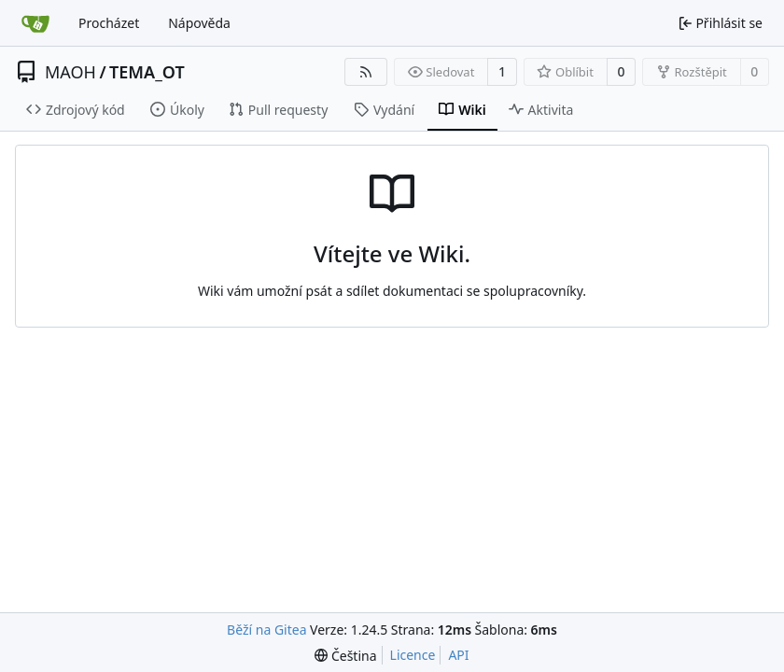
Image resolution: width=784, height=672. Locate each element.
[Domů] (35, 23)
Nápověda (199, 23)
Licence (413, 655)
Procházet (109, 23)
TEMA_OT (147, 72)
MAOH (70, 72)
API (458, 655)
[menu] (345, 656)
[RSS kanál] (366, 72)
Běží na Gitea (266, 630)
